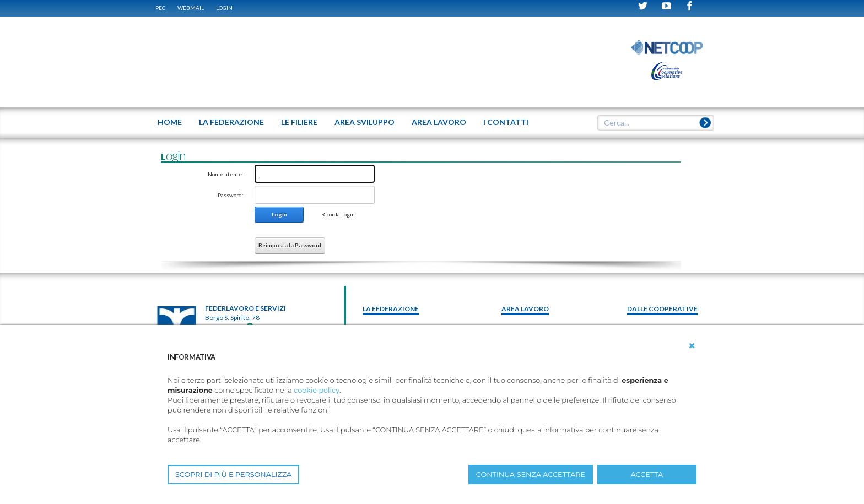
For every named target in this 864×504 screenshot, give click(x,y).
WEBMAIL (191, 8)
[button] (692, 346)
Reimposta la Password (290, 245)
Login (224, 8)
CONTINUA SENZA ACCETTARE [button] (531, 475)
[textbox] (652, 123)
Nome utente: (226, 174)
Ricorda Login (338, 214)
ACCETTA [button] (647, 475)
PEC (160, 8)
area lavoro (525, 309)
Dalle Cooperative (662, 309)
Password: (231, 195)
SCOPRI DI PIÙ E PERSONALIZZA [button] (233, 475)
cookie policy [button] (317, 390)
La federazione (391, 309)
